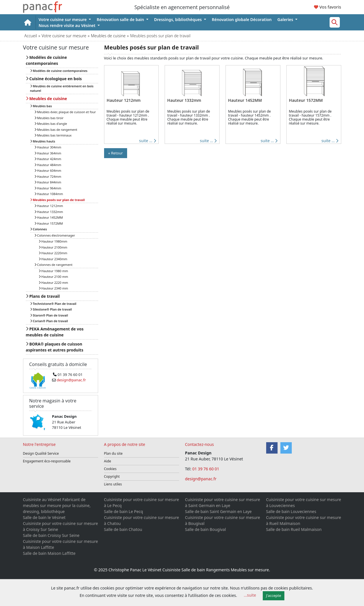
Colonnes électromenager (55, 235)
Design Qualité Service (41, 453)
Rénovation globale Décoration (242, 19)
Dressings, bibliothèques (178, 19)
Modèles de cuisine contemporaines (46, 60)
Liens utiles (113, 484)
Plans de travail (43, 296)
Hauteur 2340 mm (53, 288)
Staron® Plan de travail (49, 315)
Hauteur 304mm (48, 147)
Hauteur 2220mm (53, 253)
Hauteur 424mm (48, 159)
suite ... (147, 141)
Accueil (31, 36)
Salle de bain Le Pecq (124, 511)
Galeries (286, 19)
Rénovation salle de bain (121, 19)
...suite (250, 595)
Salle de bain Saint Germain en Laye (218, 511)
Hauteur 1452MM (49, 217)
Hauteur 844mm (48, 182)
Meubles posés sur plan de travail (57, 200)
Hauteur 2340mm (53, 259)
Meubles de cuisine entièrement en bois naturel (62, 88)
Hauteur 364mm (48, 153)
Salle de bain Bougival (206, 529)
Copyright (112, 476)
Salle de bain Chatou (123, 529)
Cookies (110, 469)
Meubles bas (41, 106)
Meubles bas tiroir (49, 118)
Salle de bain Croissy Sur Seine (51, 535)
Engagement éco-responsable (47, 461)
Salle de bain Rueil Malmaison (294, 529)
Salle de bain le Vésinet (44, 517)
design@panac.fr (201, 479)
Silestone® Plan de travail (51, 309)
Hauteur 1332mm (49, 212)
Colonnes (39, 229)
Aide (108, 461)
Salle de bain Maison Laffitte (49, 553)
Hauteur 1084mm (49, 194)
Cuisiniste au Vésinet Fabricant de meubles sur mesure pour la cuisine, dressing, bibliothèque (57, 505)
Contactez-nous (200, 444)
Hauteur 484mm (48, 165)
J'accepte (274, 595)
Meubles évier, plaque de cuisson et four (65, 112)
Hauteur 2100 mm (53, 277)
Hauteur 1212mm (49, 206)
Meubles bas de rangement (56, 130)
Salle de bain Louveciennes (291, 511)
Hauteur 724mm (48, 176)
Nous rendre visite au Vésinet (68, 25)
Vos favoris (327, 7)
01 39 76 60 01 (206, 469)
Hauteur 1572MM (49, 223)
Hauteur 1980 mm (53, 271)
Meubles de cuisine (108, 36)
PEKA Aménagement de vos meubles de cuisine (55, 332)
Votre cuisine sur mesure (63, 19)
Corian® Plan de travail (49, 321)
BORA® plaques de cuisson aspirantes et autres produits (55, 347)
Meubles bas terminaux (53, 135)
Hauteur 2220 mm (53, 283)
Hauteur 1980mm (53, 241)
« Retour (116, 153)
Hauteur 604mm (48, 170)
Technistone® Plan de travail (53, 304)
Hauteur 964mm (48, 188)
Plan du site (113, 453)
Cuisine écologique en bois (54, 79)
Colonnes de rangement (53, 265)
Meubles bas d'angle (51, 124)
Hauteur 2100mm (53, 247)
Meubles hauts (43, 141)
